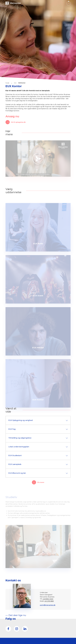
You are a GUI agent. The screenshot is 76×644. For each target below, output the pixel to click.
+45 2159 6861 (49, 601)
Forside (7, 83)
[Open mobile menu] (69, 3)
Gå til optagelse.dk (18, 122)
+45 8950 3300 (48, 599)
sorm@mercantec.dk (48, 605)
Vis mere (41, 482)
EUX (15, 83)
